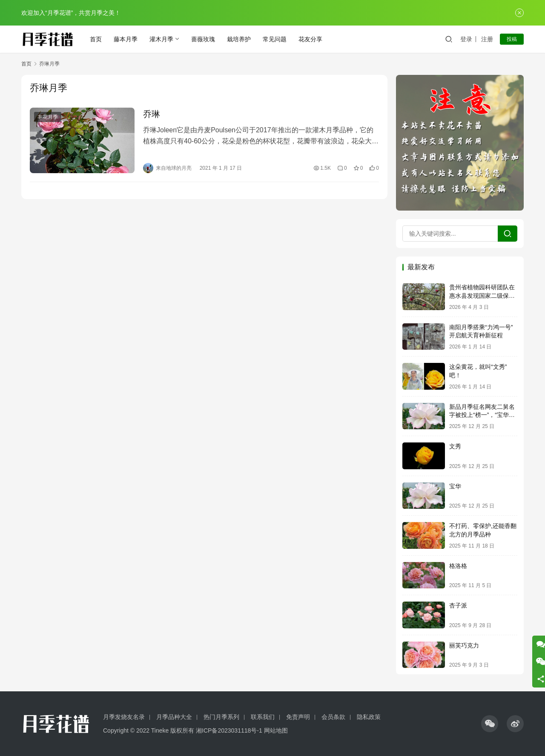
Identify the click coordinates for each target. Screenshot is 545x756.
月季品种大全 (174, 717)
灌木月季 (161, 39)
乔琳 (152, 114)
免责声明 (298, 717)
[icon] (490, 724)
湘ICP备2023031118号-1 (229, 730)
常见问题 (275, 39)
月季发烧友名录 (124, 717)
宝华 (455, 486)
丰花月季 (48, 117)
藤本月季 (126, 39)
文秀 (455, 446)
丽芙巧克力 (464, 645)
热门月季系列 (221, 717)
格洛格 (458, 566)
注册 (487, 39)
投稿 (512, 39)
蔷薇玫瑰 (203, 39)
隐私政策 (369, 717)
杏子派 (458, 605)
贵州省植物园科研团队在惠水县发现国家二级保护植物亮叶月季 (482, 295)
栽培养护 (239, 39)
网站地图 (276, 730)
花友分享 (310, 39)
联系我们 (263, 717)
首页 (96, 39)
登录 (466, 39)
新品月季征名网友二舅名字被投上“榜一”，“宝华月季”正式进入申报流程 (482, 415)
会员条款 (333, 717)
